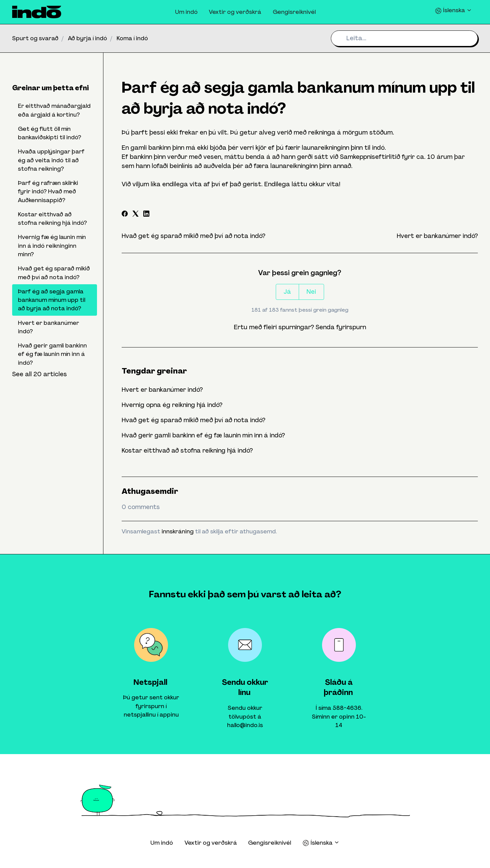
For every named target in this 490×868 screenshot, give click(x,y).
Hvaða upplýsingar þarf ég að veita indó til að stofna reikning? (51, 160)
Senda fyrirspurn (341, 327)
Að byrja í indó (88, 38)
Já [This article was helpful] (287, 292)
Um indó (186, 12)
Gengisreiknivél (294, 12)
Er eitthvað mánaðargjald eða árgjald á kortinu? (54, 110)
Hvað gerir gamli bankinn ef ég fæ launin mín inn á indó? (203, 435)
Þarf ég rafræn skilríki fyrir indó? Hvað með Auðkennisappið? (48, 191)
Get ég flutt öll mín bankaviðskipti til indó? (50, 133)
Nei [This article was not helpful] (311, 292)
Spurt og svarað (35, 38)
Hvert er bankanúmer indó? (437, 236)
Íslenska (454, 10)
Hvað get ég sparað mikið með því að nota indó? (193, 236)
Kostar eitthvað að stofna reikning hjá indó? (187, 451)
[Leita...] (404, 38)
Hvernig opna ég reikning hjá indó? (172, 405)
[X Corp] (136, 215)
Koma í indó (132, 38)
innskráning (178, 531)
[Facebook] (125, 215)
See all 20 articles (40, 374)
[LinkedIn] (146, 215)
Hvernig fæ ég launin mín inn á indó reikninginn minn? (52, 246)
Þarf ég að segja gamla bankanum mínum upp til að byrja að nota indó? (52, 300)
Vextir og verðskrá (235, 12)
